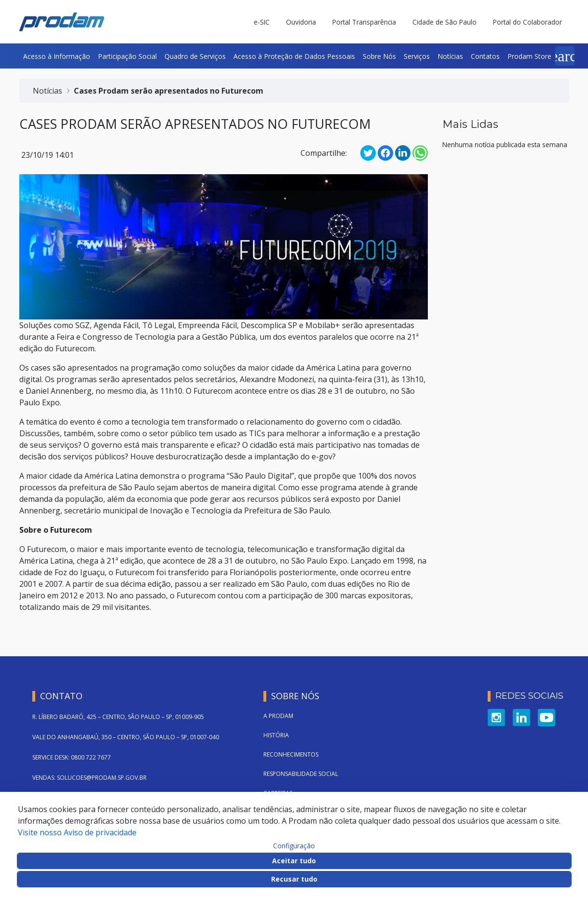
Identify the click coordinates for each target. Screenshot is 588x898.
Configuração (294, 846)
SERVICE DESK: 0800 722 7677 (72, 757)
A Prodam (278, 716)
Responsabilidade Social (301, 774)
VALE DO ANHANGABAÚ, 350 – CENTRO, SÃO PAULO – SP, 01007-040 (126, 737)
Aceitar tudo (294, 861)
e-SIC (262, 22)
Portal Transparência (364, 22)
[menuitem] (57, 56)
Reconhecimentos (291, 754)
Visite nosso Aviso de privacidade (77, 832)
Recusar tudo (294, 879)
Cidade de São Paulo (444, 22)
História (276, 735)
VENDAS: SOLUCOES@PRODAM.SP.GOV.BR (89, 778)
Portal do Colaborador (527, 22)
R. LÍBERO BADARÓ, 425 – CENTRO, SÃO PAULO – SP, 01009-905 (118, 717)
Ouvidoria (301, 22)
